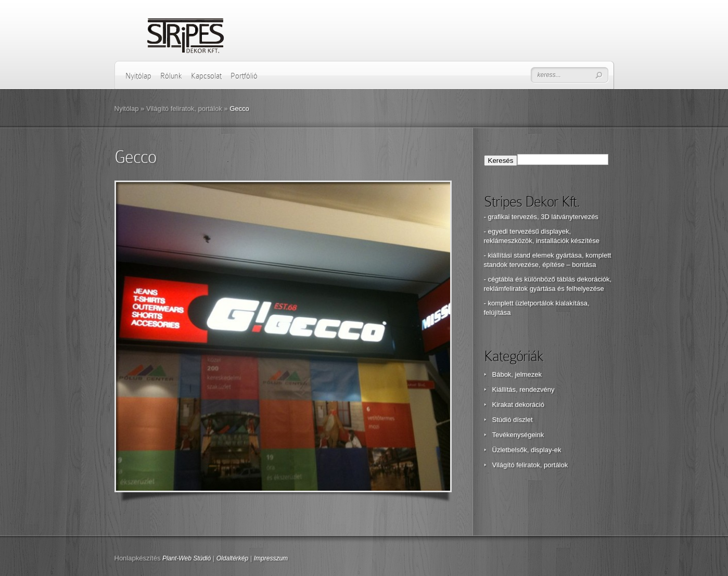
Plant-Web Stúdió (187, 558)
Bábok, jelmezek (517, 374)
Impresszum (271, 558)
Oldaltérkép (232, 558)
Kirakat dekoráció (518, 405)
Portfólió (244, 76)
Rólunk (171, 76)
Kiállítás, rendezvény (523, 389)
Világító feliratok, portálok (184, 108)
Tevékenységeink (518, 435)
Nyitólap (138, 76)
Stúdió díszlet (513, 420)
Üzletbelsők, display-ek (527, 450)
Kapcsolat (206, 76)
